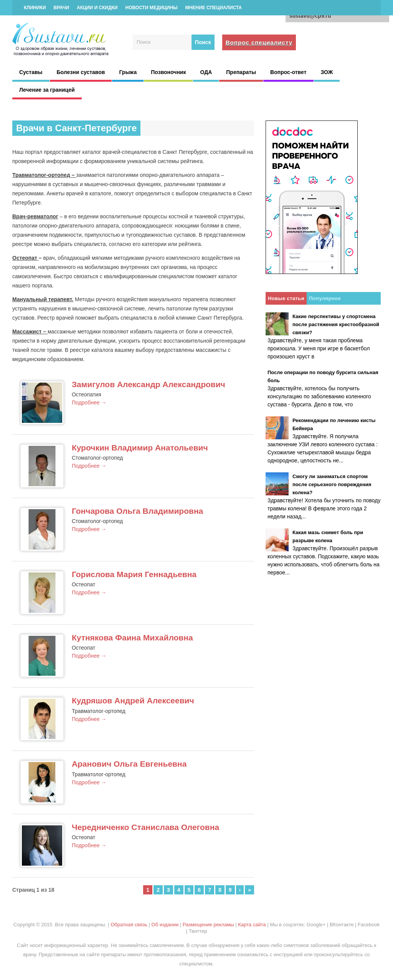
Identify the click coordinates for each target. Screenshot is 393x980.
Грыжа (128, 72)
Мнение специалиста (214, 8)
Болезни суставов (81, 72)
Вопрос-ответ (288, 72)
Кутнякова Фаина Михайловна (132, 638)
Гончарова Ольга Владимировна (137, 511)
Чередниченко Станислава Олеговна (145, 827)
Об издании (165, 925)
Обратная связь (129, 925)
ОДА (206, 72)
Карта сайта (252, 925)
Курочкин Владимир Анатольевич (140, 448)
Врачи (61, 8)
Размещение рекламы (208, 925)
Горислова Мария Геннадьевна (134, 574)
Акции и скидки (97, 8)
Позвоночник (168, 72)
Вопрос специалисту (259, 42)
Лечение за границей (47, 90)
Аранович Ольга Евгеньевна (129, 764)
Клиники (35, 8)
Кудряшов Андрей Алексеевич (133, 700)
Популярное (325, 298)
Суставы (31, 72)
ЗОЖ (327, 72)
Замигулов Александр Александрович (149, 384)
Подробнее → (89, 403)
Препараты (241, 72)
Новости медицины (151, 8)
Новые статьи (286, 298)
